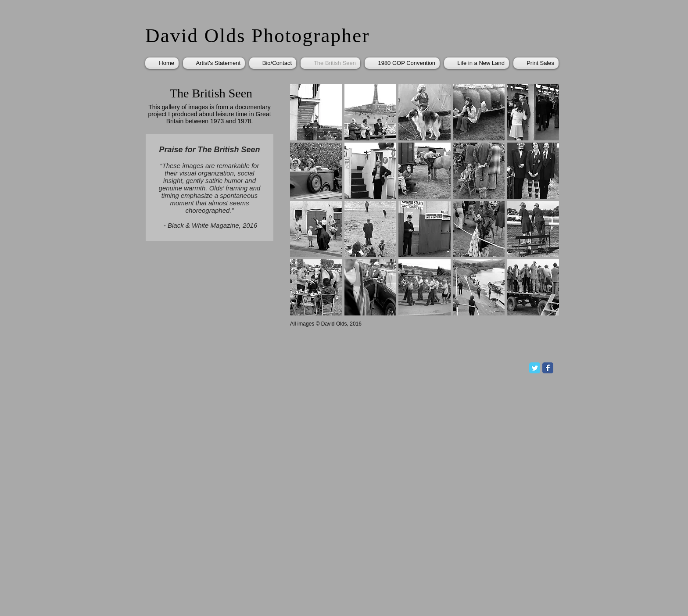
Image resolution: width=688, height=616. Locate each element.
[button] (316, 112)
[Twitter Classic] (535, 368)
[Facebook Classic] (548, 368)
